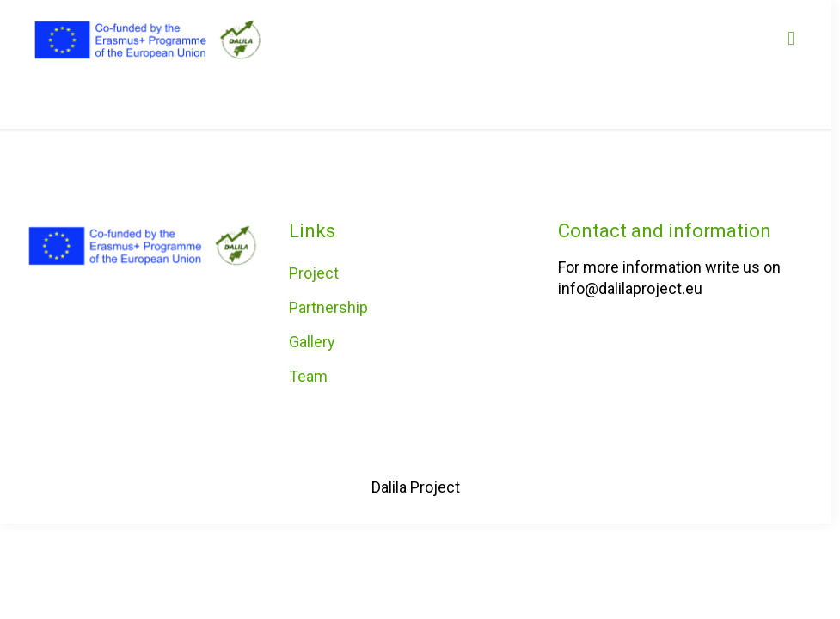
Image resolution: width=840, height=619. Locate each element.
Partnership (328, 307)
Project (314, 273)
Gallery (312, 342)
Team (308, 376)
